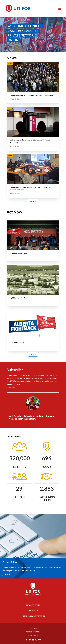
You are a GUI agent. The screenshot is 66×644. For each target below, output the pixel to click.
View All (33, 201)
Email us (7, 575)
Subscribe (12, 388)
